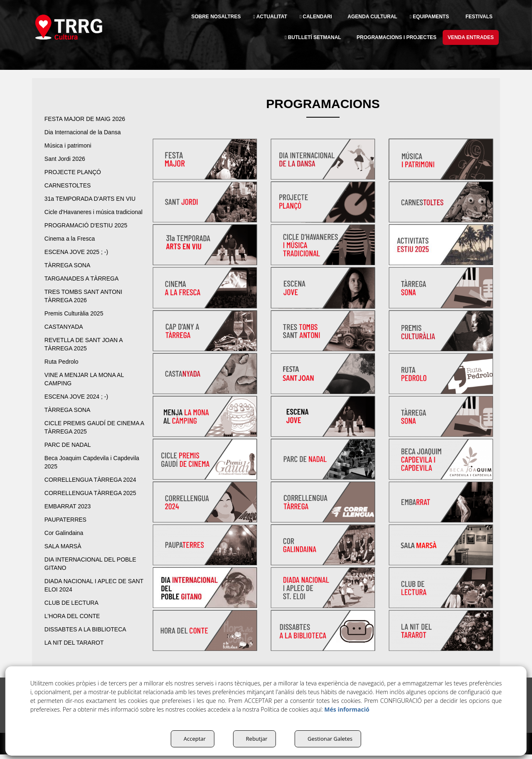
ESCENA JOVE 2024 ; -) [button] (78, 405)
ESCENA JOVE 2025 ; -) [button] (78, 260)
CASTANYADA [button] (65, 335)
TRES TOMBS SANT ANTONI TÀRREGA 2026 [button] (86, 304)
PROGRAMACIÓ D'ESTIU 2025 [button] (89, 234)
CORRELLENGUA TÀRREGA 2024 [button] (94, 488)
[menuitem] (191, 17)
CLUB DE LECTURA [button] (74, 611)
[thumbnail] (205, 159)
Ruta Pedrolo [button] (64, 370)
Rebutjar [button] (254, 739)
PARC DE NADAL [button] (70, 453)
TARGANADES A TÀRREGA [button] (84, 287)
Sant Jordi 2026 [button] (67, 159)
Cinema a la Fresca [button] (72, 247)
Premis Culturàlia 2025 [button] (76, 322)
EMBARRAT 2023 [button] (70, 515)
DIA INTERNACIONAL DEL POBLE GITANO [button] (84, 572)
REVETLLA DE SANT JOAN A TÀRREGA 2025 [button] (87, 352)
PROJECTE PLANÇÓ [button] (75, 172)
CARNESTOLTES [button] (69, 185)
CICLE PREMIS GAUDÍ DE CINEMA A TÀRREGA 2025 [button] (83, 436)
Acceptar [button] (190, 739)
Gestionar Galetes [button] (330, 739)
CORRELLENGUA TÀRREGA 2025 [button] (94, 501)
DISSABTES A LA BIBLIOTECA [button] (89, 638)
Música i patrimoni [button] (71, 145)
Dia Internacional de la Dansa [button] (87, 132)
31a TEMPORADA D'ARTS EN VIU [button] (94, 199)
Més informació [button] (347, 709)
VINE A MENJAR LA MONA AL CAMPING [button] (90, 387)
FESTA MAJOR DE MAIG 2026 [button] (89, 119)
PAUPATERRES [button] (67, 528)
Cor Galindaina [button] (65, 541)
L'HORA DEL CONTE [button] (75, 624)
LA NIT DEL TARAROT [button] (77, 651)
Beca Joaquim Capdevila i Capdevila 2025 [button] (81, 471)
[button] (82, 27)
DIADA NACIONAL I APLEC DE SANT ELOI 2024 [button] (91, 594)
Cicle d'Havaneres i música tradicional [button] (83, 216)
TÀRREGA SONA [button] (69, 274)
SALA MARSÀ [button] (64, 554)
